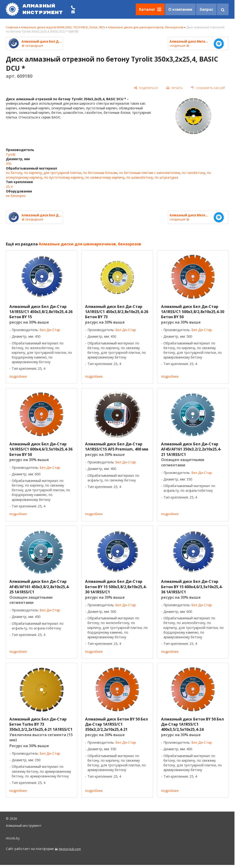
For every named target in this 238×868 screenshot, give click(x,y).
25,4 (9, 187)
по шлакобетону (140, 177)
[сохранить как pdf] (208, 88)
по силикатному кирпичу (105, 177)
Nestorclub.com (70, 849)
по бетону (14, 173)
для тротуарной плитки (62, 173)
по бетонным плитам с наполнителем (149, 173)
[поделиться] (146, 88)
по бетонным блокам (100, 173)
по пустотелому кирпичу (64, 177)
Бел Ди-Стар (50, 330)
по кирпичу (33, 173)
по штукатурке (166, 177)
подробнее (18, 376)
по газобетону (193, 173)
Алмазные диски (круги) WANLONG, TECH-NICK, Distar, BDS (63, 27)
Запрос (206, 9)
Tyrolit (11, 154)
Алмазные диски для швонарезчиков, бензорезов (146, 27)
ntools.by (13, 838)
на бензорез (16, 196)
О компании (180, 9)
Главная (12, 27)
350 (9, 164)
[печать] (174, 88)
